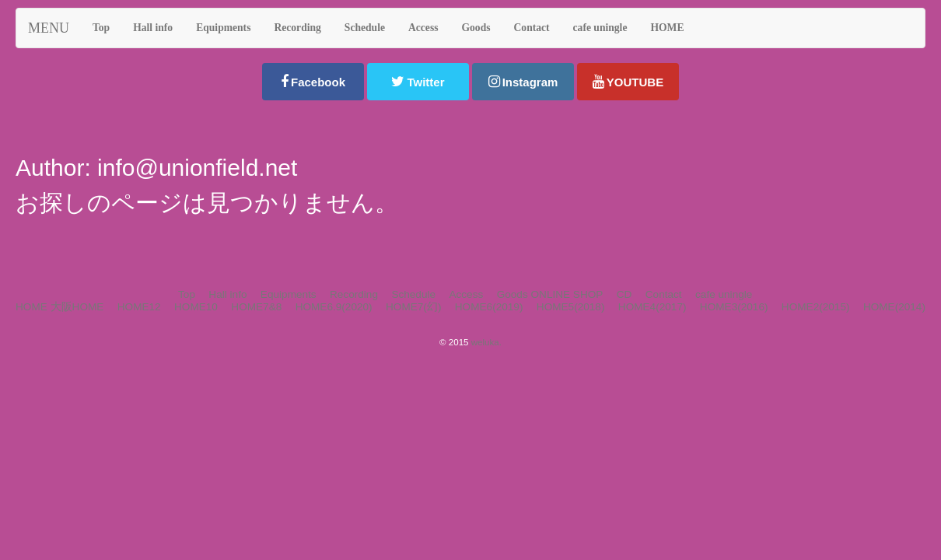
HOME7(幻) (413, 307)
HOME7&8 (256, 307)
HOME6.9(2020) (334, 307)
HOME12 (139, 307)
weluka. (486, 342)
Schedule (413, 294)
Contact (664, 294)
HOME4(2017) (652, 307)
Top (187, 294)
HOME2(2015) (816, 307)
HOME (31, 307)
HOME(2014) (894, 307)
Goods (512, 294)
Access (466, 294)
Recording (354, 294)
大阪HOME (77, 307)
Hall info (227, 294)
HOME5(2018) (571, 307)
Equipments (289, 294)
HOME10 (196, 307)
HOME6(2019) (489, 307)
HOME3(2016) (734, 307)
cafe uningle (724, 294)
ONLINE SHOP (567, 294)
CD (624, 294)
